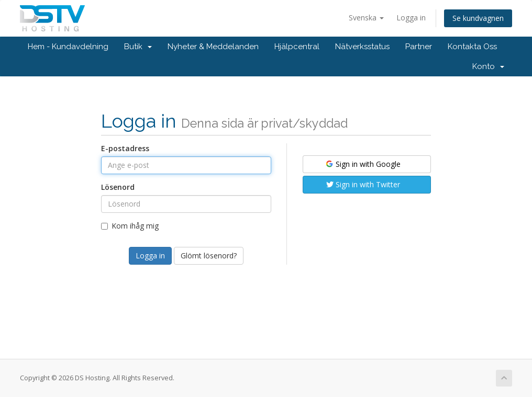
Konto (488, 66)
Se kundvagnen (478, 18)
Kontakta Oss (472, 47)
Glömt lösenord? (209, 256)
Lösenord (118, 187)
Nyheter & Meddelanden (213, 47)
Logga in (411, 18)
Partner (419, 47)
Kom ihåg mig (130, 226)
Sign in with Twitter (363, 184)
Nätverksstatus (362, 47)
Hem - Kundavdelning (68, 47)
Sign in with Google (363, 164)
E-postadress (125, 148)
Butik (138, 47)
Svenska (366, 18)
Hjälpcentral (297, 47)
